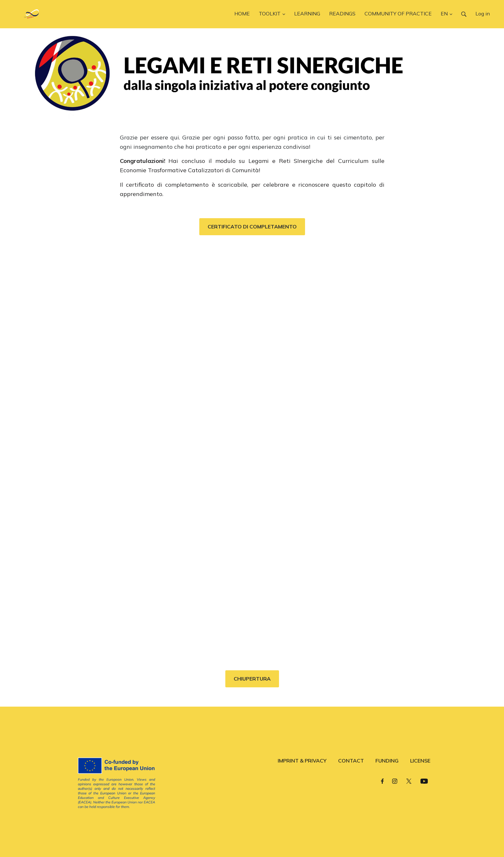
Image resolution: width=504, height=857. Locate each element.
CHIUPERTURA (252, 679)
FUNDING (387, 761)
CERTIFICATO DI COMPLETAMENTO (252, 227)
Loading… (252, 450)
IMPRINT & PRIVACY (302, 761)
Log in (483, 13)
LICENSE (420, 761)
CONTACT (351, 761)
